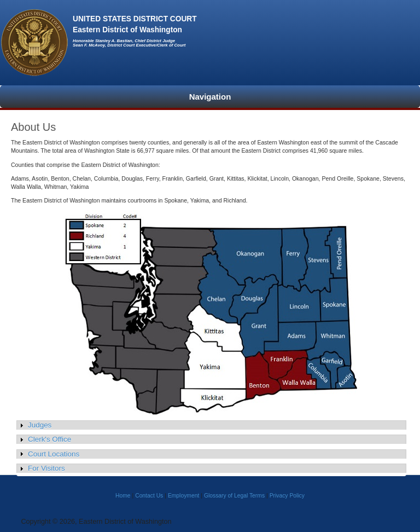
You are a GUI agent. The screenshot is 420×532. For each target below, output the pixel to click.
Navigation (210, 97)
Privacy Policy (287, 496)
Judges (40, 425)
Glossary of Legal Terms (234, 496)
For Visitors (46, 468)
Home (123, 496)
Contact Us (149, 496)
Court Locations (54, 454)
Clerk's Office (49, 439)
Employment (183, 496)
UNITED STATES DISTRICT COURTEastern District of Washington (135, 25)
